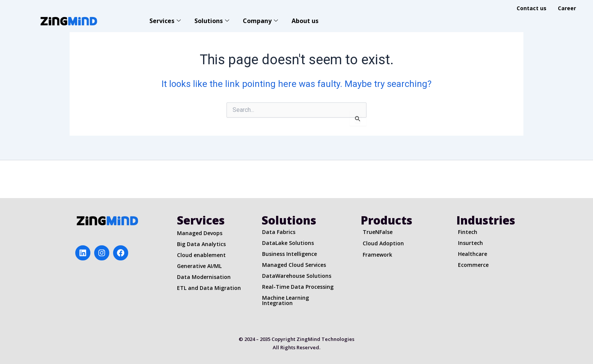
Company (260, 21)
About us (305, 21)
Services (165, 21)
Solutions (212, 21)
